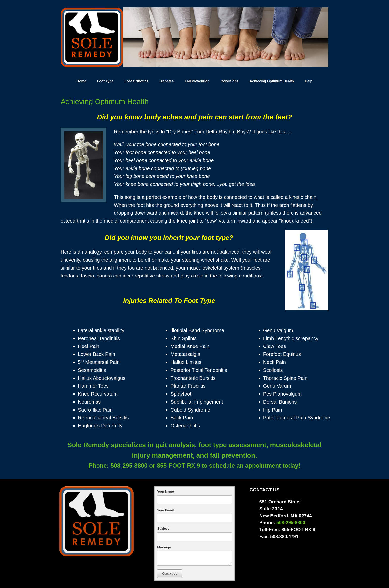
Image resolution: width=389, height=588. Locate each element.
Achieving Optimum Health (272, 81)
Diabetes (166, 81)
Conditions (230, 81)
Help (309, 81)
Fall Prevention (197, 81)
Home (81, 81)
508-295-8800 (128, 466)
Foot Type (105, 81)
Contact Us (170, 574)
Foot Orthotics (136, 81)
